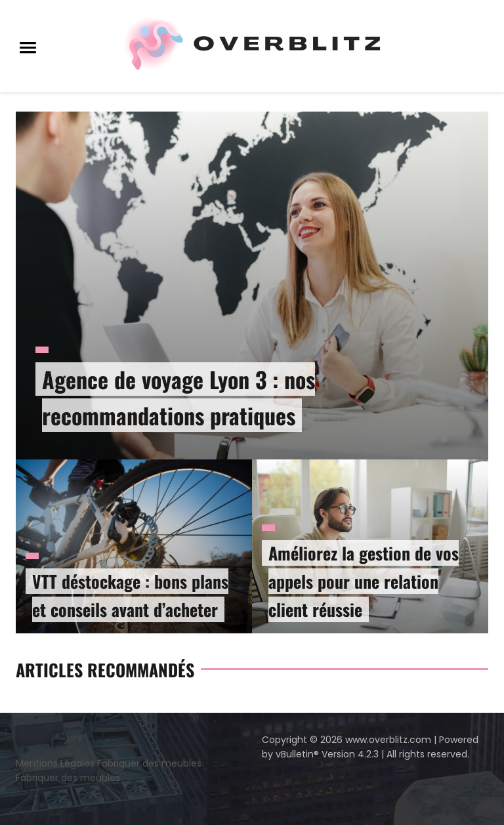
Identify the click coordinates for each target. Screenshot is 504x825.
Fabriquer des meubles (149, 763)
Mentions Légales (55, 763)
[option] (252, 372)
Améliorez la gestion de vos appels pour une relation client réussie (364, 581)
